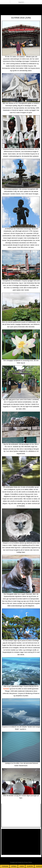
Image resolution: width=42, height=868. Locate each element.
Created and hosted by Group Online (21, 862)
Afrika (14, 866)
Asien (22, 866)
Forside (5, 866)
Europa (30, 866)
